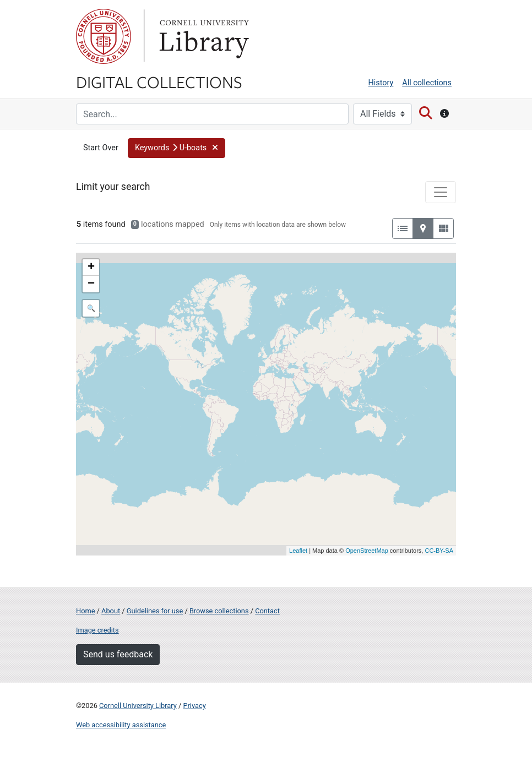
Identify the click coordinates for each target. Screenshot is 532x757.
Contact (267, 611)
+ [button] (91, 268)
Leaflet (298, 551)
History (381, 83)
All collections (427, 83)
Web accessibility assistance (121, 725)
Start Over (101, 148)
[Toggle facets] (441, 192)
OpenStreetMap (367, 551)
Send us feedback (118, 654)
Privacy (194, 706)
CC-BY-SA (439, 551)
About (111, 611)
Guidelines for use (155, 611)
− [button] (91, 284)
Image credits (97, 630)
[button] (177, 148)
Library (203, 36)
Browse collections (219, 611)
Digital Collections (159, 81)
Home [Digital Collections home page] (85, 611)
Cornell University (104, 36)
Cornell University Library (138, 706)
